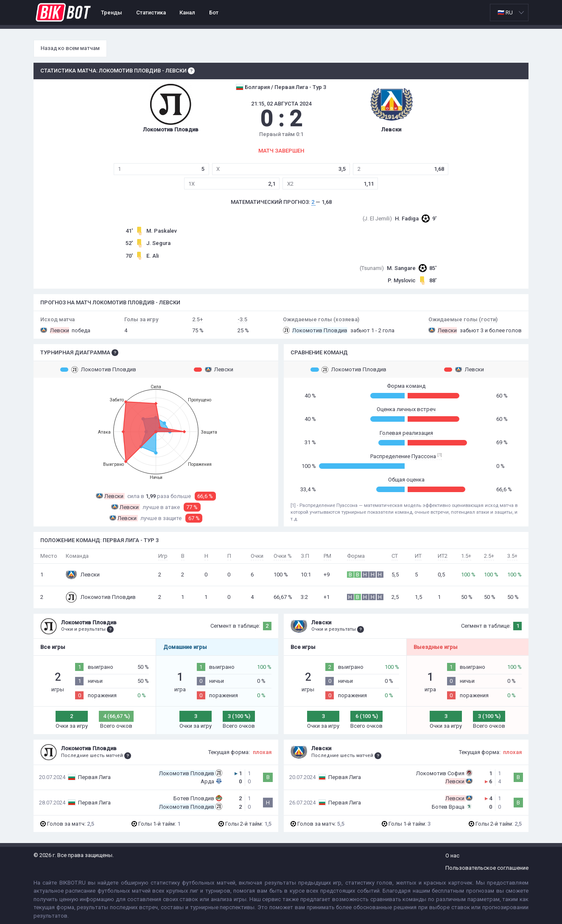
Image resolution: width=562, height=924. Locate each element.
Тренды (112, 13)
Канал (187, 13)
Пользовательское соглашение (487, 868)
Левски (214, 370)
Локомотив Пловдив (98, 370)
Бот (214, 13)
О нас (452, 856)
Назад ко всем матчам (70, 48)
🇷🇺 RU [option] (505, 13)
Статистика (151, 13)
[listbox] (509, 13)
